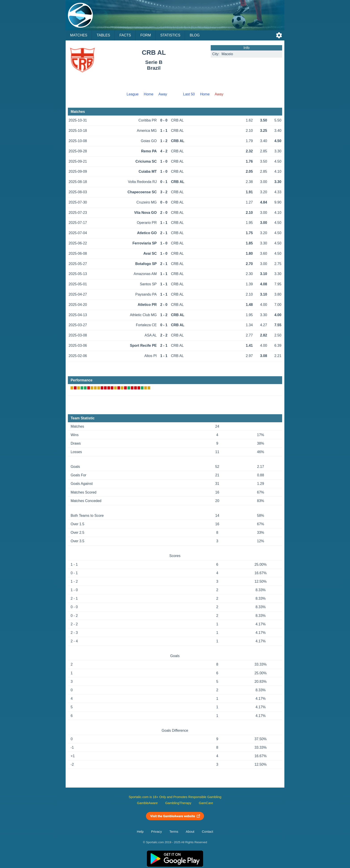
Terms (174, 832)
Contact (207, 832)
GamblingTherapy (178, 803)
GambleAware (147, 803)
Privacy (156, 832)
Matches (79, 35)
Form (146, 35)
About (190, 832)
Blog (195, 35)
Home (149, 94)
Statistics (170, 35)
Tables (103, 35)
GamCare (206, 803)
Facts (125, 35)
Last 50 (189, 94)
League (132, 94)
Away (163, 94)
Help (140, 832)
